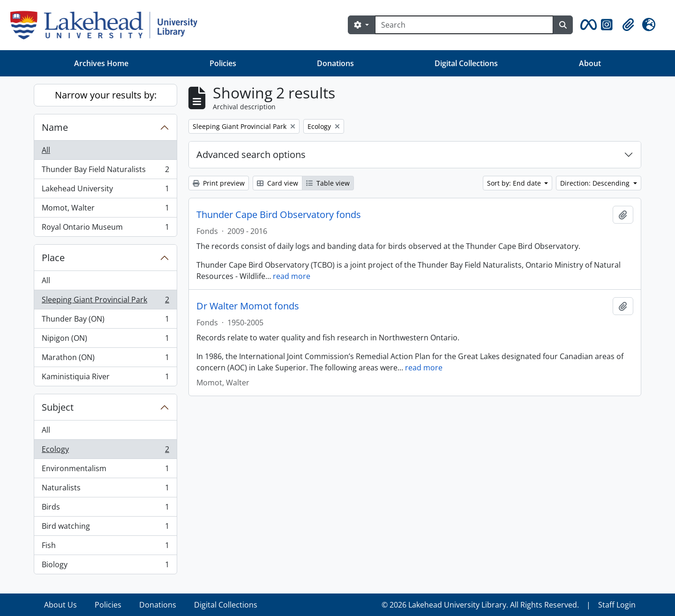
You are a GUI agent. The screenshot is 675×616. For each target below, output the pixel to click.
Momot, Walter (105, 210)
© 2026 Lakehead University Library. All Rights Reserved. (480, 605)
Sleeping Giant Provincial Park (105, 302)
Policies (223, 63)
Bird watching (105, 528)
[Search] (464, 25)
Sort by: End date (515, 183)
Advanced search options (251, 154)
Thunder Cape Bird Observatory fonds (279, 215)
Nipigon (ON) (105, 340)
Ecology (105, 451)
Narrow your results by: (106, 95)
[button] (587, 25)
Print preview (219, 183)
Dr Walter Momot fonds (248, 306)
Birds (105, 509)
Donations (335, 63)
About (590, 63)
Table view (328, 183)
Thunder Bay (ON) (105, 321)
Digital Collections (466, 63)
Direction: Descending (596, 183)
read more (292, 276)
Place (53, 258)
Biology (105, 566)
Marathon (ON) (105, 359)
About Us (60, 605)
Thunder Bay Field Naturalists (105, 171)
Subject (58, 407)
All (46, 150)
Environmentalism (105, 470)
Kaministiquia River (105, 378)
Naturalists (105, 490)
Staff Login (617, 605)
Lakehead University (105, 191)
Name (55, 127)
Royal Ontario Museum (105, 229)
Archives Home (101, 63)
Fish (105, 547)
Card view (277, 183)
